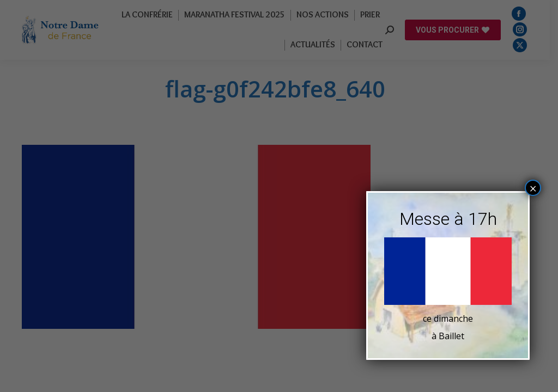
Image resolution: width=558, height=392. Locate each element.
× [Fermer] (533, 188)
